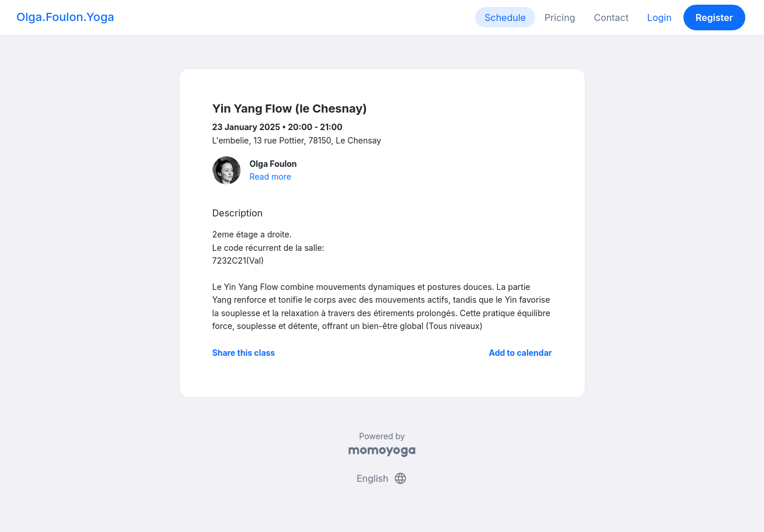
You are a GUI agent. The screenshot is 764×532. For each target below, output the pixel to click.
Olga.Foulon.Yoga (65, 17)
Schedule (505, 17)
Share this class (244, 353)
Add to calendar (521, 353)
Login (660, 17)
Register (714, 17)
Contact (611, 17)
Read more (271, 176)
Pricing (560, 17)
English (382, 478)
